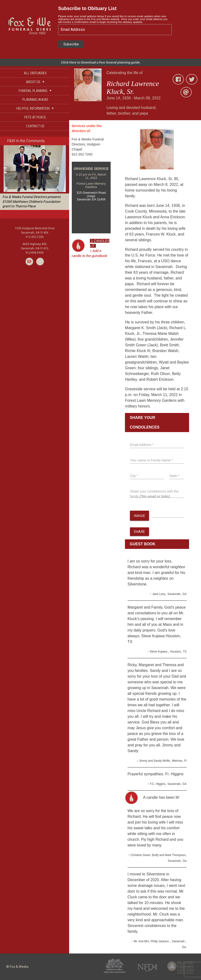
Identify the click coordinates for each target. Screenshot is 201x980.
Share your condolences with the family (154, 494)
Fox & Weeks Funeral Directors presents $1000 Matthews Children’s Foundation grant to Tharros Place (31, 201)
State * (174, 476)
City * (134, 476)
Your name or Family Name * (151, 460)
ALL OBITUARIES (35, 73)
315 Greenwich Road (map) (91, 194)
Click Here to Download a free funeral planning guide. (101, 62)
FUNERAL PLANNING (35, 91)
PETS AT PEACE (35, 117)
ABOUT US (35, 82)
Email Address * (142, 445)
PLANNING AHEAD (35, 100)
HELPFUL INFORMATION (35, 108)
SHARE (139, 532)
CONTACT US (35, 126)
